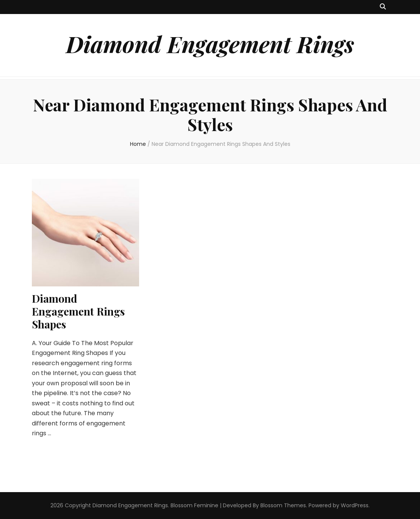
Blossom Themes (283, 505)
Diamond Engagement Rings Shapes (78, 311)
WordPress (355, 505)
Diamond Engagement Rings (210, 44)
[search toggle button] (383, 7)
